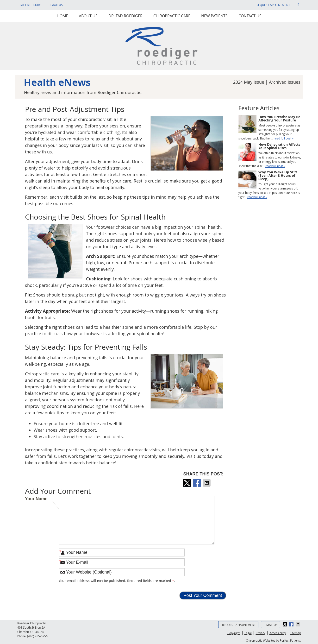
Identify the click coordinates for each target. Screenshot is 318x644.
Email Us (56, 5)
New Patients (214, 16)
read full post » (284, 138)
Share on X (187, 483)
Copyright (234, 633)
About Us (88, 16)
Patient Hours (31, 5)
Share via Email (207, 483)
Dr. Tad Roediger (125, 16)
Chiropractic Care (172, 16)
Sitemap (295, 633)
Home (62, 16)
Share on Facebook (197, 483)
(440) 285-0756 (37, 636)
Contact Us (250, 16)
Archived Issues (285, 82)
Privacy (261, 633)
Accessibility (278, 633)
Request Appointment (273, 5)
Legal (248, 633)
